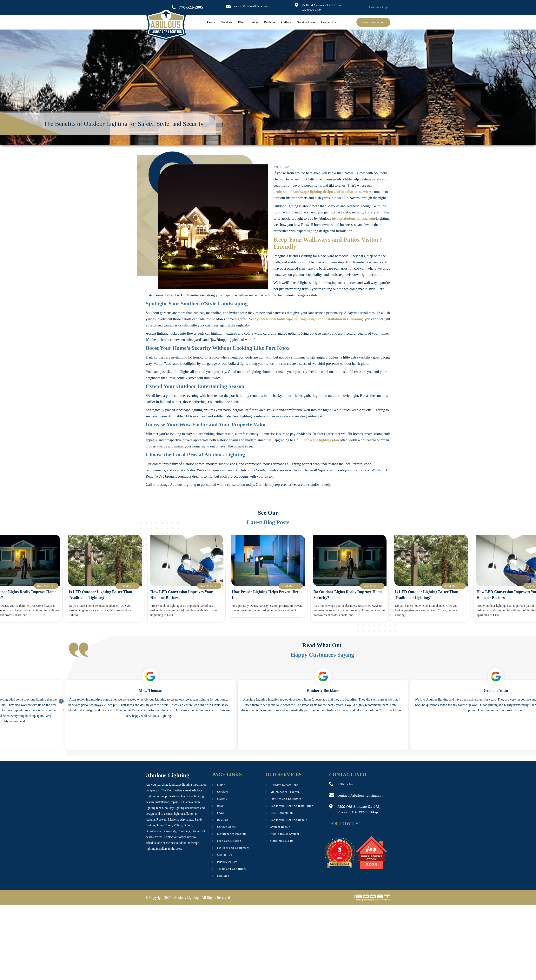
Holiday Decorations (284, 785)
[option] (105, 578)
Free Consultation (373, 22)
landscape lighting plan (321, 440)
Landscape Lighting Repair (289, 820)
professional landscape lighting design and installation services (323, 192)
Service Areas (306, 22)
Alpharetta (187, 819)
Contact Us (328, 22)
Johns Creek (164, 825)
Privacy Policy (227, 862)
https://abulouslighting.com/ (354, 218)
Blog (241, 22)
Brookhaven (153, 831)
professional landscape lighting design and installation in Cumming (310, 319)
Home (211, 22)
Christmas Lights (282, 841)
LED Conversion (282, 813)
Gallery (286, 22)
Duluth (188, 825)
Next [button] (59, 699)
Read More (46, 586)
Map (374, 812)
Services (227, 22)
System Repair (280, 827)
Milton (178, 825)
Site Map (223, 876)
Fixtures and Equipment (233, 848)
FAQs (254, 22)
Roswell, (162, 819)
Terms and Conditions (232, 869)
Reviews (270, 22)
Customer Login (379, 7)
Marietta (173, 819)
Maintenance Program (232, 834)
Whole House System (285, 834)
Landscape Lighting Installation (292, 806)
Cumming (184, 831)
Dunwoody (169, 831)
